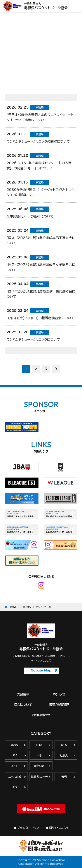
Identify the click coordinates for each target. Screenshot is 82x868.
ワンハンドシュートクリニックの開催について (38, 141)
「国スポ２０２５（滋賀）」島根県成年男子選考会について (41, 241)
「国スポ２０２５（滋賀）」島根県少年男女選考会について (41, 294)
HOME (13, 607)
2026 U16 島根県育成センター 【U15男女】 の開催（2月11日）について (39, 166)
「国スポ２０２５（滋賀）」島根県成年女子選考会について (41, 267)
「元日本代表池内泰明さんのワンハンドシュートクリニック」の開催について (40, 117)
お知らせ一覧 (44, 607)
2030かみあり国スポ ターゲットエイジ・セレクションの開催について (40, 192)
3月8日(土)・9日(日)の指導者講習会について (40, 318)
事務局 (27, 607)
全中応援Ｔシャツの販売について (30, 216)
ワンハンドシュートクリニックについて (33, 340)
